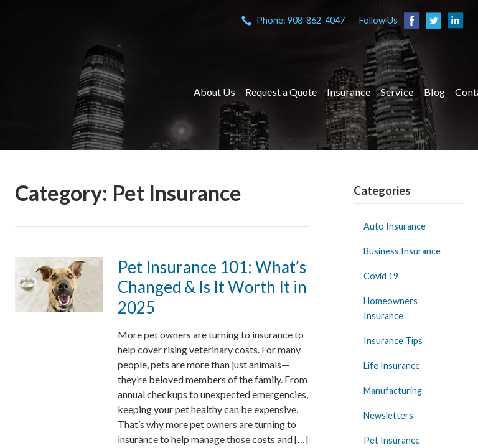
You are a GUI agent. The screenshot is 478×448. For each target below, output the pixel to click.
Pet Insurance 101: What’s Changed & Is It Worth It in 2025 (212, 287)
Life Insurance (392, 366)
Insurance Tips (393, 341)
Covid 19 (381, 276)
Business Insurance (402, 251)
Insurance (349, 92)
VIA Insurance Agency (93, 92)
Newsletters (388, 415)
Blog (434, 92)
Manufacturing (393, 390)
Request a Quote (281, 92)
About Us (214, 92)
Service (397, 92)
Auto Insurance (395, 226)
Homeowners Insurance (391, 308)
